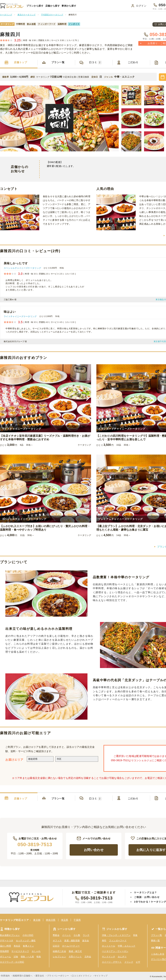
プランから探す (35, 6)
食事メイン (28, 946)
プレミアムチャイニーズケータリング (120, 519)
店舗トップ (21, 62)
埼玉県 (65, 920)
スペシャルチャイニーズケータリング (22, 268)
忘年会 (88, 957)
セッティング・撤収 (26, 941)
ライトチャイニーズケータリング (20, 316)
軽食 (39, 957)
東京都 (37, 920)
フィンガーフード (118, 941)
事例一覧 (155, 941)
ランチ (86, 935)
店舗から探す (53, 6)
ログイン (141, 6)
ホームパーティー (71, 946)
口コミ (95, 62)
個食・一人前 (27, 957)
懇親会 (56, 935)
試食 (16, 957)
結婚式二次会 (59, 951)
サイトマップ (101, 976)
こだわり (133, 62)
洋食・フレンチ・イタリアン (116, 935)
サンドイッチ (109, 957)
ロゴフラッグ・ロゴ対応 (12, 962)
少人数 (77, 935)
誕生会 (86, 941)
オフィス (57, 941)
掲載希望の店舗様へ (23, 976)
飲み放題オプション (10, 935)
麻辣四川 (10, 34)
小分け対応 (28, 935)
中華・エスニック (127, 946)
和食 (135, 935)
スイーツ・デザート (112, 962)
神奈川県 (51, 920)
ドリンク (129, 962)
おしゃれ (36, 951)
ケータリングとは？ (146, 892)
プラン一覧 (58, 62)
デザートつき (7, 941)
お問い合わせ (94, 850)
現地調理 (4, 951)
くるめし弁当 (158, 954)
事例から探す (69, 6)
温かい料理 (6, 946)
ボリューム (6, 957)
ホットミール (109, 946)
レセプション (59, 957)
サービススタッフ (20, 951)
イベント (66, 935)
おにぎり (122, 957)
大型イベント (75, 957)
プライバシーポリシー (58, 976)
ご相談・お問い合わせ (147, 897)
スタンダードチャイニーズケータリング (122, 429)
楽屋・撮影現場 (72, 941)
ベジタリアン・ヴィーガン (115, 951)
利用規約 (5, 976)
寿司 (104, 941)
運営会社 (40, 976)
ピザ (138, 962)
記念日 (56, 946)
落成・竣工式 (75, 951)
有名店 (17, 946)
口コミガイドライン (82, 976)
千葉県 (77, 920)
